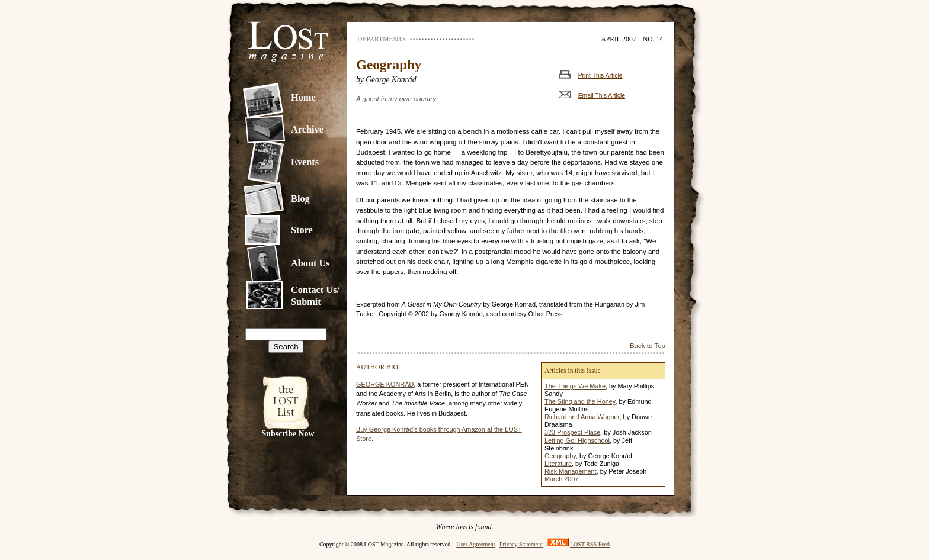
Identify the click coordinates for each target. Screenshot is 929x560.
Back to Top (648, 346)
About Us (310, 263)
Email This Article (602, 96)
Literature (558, 464)
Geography (560, 456)
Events (305, 162)
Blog (300, 199)
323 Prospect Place (572, 432)
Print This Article (600, 75)
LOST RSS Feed (590, 544)
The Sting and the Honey (580, 401)
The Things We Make (575, 386)
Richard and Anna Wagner (582, 417)
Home (303, 97)
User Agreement (475, 544)
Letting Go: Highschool (577, 440)
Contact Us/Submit (315, 296)
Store (302, 230)
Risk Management (571, 471)
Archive (307, 129)
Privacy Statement (521, 544)
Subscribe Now (288, 434)
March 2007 (561, 479)
